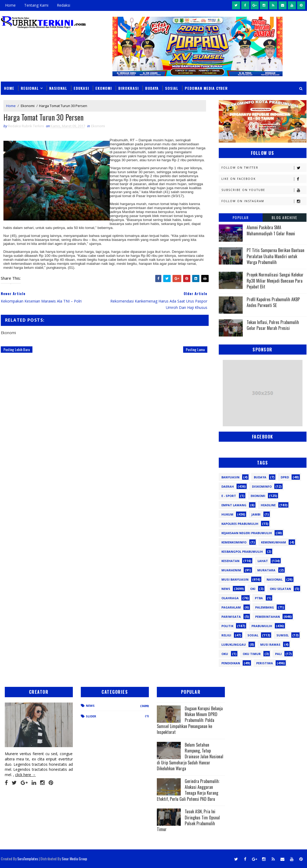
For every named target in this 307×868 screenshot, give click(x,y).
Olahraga (230, 598)
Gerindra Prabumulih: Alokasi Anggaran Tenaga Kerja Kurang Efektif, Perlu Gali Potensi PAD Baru (188, 790)
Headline (268, 505)
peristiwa (265, 663)
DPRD (285, 477)
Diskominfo (262, 486)
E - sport (229, 496)
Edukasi (81, 88)
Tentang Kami (36, 5)
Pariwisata (231, 617)
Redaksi (64, 5)
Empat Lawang (234, 505)
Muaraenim (231, 570)
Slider (91, 716)
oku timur (252, 654)
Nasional (58, 88)
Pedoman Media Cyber (206, 88)
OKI (253, 589)
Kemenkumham (274, 542)
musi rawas (270, 644)
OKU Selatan (280, 589)
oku (225, 654)
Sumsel (283, 635)
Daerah (228, 486)
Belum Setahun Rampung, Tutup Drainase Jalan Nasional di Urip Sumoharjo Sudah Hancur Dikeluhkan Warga (190, 757)
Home (10, 5)
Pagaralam (231, 607)
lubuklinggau (234, 644)
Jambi (256, 514)
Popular (241, 217)
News (226, 589)
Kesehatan (230, 561)
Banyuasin (230, 477)
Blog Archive (285, 217)
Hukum (227, 514)
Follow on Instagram (264, 201)
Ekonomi (104, 88)
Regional (30, 88)
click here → (26, 775)
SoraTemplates (28, 859)
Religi (226, 635)
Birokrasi (129, 88)
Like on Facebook (264, 179)
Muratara (266, 570)
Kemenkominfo (234, 542)
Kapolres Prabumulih (240, 524)
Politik (227, 626)
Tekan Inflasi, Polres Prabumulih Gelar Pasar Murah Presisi (273, 325)
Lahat (263, 561)
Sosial (172, 88)
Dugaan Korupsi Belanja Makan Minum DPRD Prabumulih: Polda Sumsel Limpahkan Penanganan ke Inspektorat (190, 720)
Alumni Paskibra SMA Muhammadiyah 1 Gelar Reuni (271, 230)
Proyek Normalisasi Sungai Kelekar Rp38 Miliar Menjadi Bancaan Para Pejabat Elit (275, 281)
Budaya (152, 88)
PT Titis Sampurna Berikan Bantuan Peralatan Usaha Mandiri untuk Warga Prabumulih (276, 256)
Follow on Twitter (264, 168)
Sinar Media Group (74, 859)
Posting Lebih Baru (17, 349)
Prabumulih (262, 626)
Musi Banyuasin (235, 579)
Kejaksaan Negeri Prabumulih (247, 533)
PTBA (259, 598)
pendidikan (231, 663)
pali (278, 654)
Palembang (265, 607)
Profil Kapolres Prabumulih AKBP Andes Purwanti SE (273, 302)
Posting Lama (195, 349)
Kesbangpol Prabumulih (242, 552)
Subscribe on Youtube (264, 190)
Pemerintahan (268, 617)
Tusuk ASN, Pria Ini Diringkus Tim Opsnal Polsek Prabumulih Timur (188, 820)
